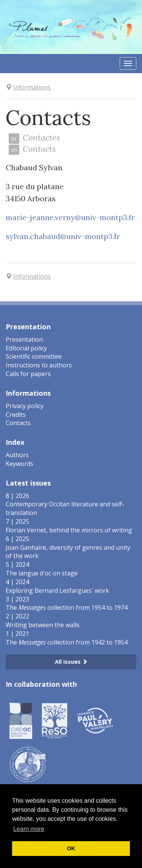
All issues (71, 662)
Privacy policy (25, 406)
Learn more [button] (29, 829)
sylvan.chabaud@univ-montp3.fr (63, 236)
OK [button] (71, 848)
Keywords (20, 464)
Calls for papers (28, 374)
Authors (17, 455)
